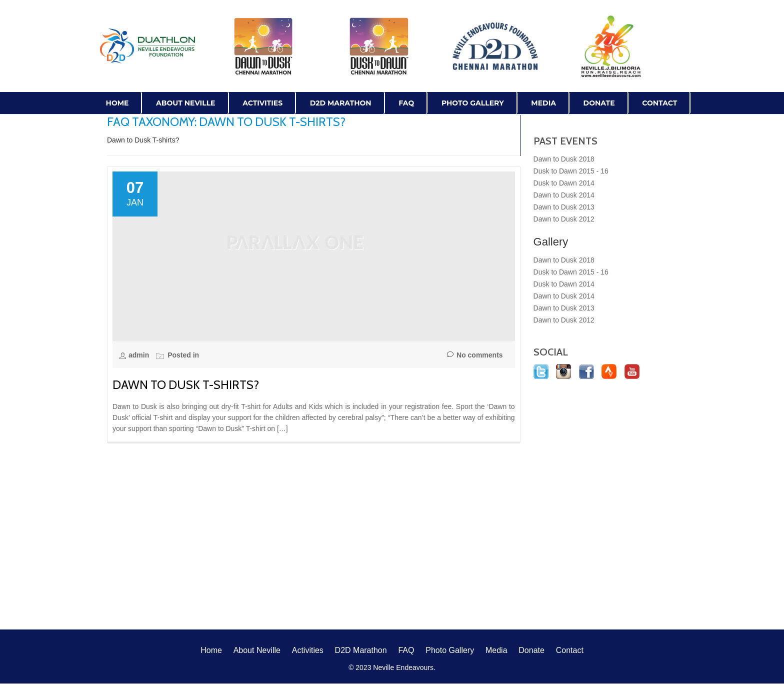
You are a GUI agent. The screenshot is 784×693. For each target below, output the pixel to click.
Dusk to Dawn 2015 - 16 (571, 171)
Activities (262, 103)
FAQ (406, 103)
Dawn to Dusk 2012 (564, 219)
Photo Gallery (473, 103)
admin (140, 355)
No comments (475, 355)
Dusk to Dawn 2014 (564, 183)
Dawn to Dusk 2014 (564, 195)
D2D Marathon (341, 103)
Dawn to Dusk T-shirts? (186, 385)
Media (543, 103)
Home (117, 103)
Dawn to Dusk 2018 (564, 159)
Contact (659, 103)
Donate (599, 103)
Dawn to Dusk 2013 (564, 207)
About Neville (185, 103)
